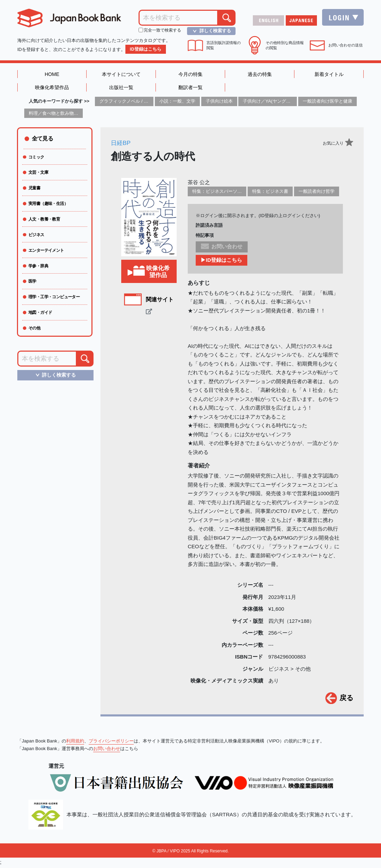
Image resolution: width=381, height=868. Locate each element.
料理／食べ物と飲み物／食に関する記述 (69, 115)
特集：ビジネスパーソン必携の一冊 (228, 193)
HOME (52, 74)
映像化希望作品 (52, 89)
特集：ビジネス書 (270, 193)
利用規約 (75, 743)
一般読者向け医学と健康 (327, 103)
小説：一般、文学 (177, 103)
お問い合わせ (107, 750)
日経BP (121, 145)
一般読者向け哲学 (317, 193)
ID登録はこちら (146, 49)
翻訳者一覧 (190, 89)
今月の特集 (190, 74)
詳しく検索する (210, 31)
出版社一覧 (121, 89)
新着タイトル (329, 74)
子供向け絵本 (219, 103)
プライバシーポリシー (111, 743)
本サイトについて (121, 74)
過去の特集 (260, 74)
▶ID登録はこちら (222, 262)
